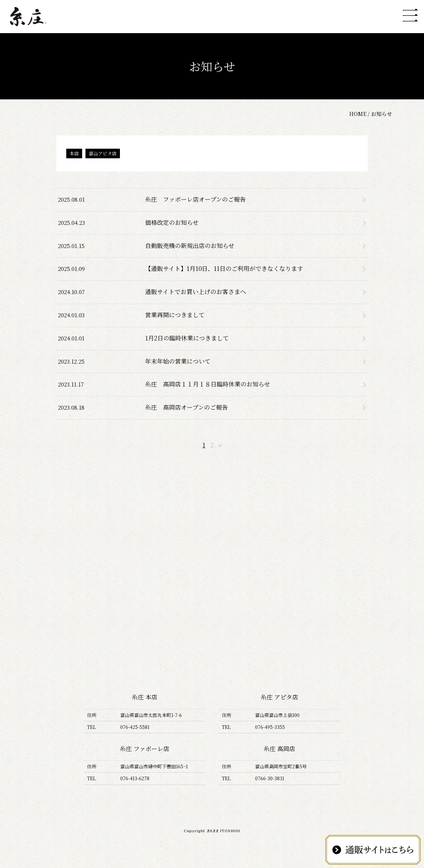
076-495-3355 (270, 727)
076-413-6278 (135, 778)
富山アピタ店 (103, 153)
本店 (74, 153)
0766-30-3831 (270, 778)
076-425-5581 (135, 727)
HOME (358, 114)
